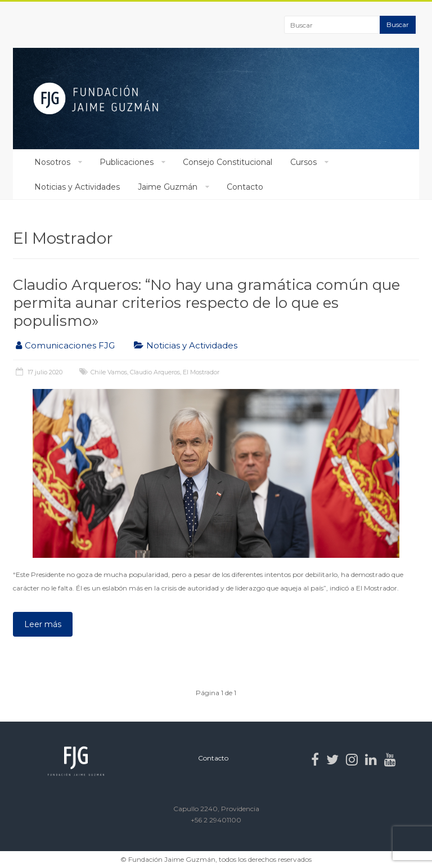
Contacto (245, 187)
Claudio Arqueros (155, 372)
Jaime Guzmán (168, 187)
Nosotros (52, 162)
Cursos (303, 162)
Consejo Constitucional (228, 162)
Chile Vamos (109, 372)
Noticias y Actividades (77, 187)
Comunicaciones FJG (70, 345)
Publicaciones (127, 162)
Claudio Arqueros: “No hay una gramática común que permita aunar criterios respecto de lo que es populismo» (206, 303)
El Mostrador (201, 372)
